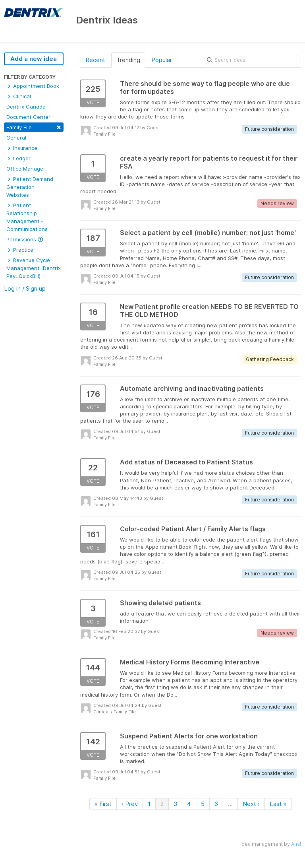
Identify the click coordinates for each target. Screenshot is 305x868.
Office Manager (26, 169)
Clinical (19, 96)
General (16, 138)
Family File (34, 127)
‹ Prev (130, 804)
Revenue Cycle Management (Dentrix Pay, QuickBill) (34, 268)
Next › (251, 804)
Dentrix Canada (26, 107)
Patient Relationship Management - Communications (27, 217)
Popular (162, 60)
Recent (95, 60)
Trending (128, 60)
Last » (278, 804)
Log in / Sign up (25, 288)
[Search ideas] (253, 60)
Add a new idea (34, 59)
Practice (20, 250)
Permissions (25, 239)
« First (103, 804)
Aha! (296, 844)
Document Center (28, 117)
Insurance (22, 148)
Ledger (18, 158)
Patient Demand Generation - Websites (30, 187)
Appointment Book (33, 86)
